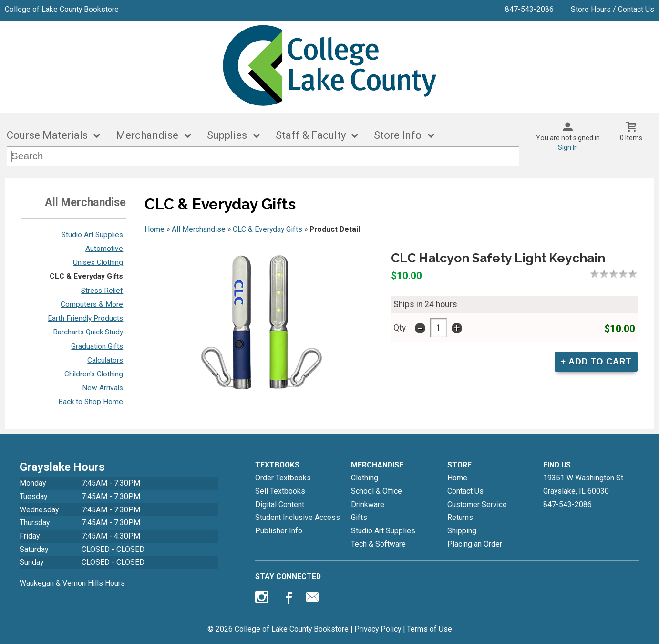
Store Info (398, 135)
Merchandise (147, 135)
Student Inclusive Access (298, 517)
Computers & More (92, 304)
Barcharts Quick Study (88, 332)
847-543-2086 (529, 9)
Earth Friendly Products (85, 318)
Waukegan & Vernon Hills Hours (72, 583)
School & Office (376, 491)
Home (154, 229)
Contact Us (465, 491)
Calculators (105, 360)
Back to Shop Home (91, 402)
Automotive (104, 249)
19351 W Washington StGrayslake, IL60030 (583, 484)
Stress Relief (102, 291)
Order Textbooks (283, 478)
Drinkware (368, 504)
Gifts (359, 517)
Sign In (568, 147)
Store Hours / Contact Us (613, 9)
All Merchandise (199, 229)
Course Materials (47, 135)
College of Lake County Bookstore (62, 9)
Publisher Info (279, 531)
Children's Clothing (94, 374)
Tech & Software (378, 544)
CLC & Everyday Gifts (86, 276)
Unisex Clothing (98, 262)
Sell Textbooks (280, 491)
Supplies (227, 135)
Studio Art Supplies (92, 235)
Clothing (365, 478)
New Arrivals (103, 388)
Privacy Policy (378, 629)
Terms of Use (429, 629)
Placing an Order (475, 544)
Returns (460, 517)
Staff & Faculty (311, 135)
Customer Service (477, 504)
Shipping (462, 531)
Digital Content (280, 504)
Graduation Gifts (97, 346)
